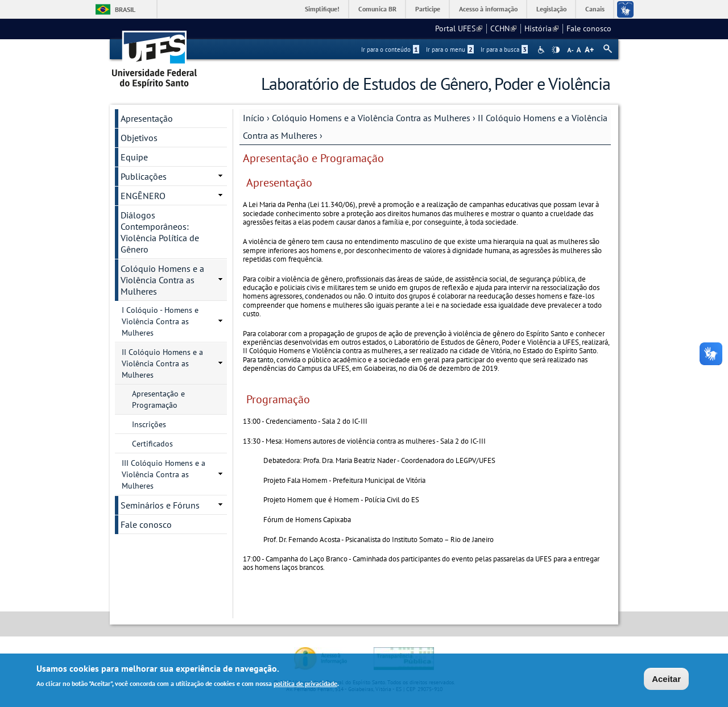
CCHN (503, 28)
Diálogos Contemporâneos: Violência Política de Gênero (160, 232)
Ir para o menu (450, 49)
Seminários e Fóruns (160, 505)
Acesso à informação (488, 9)
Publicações (144, 176)
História (541, 28)
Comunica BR (377, 9)
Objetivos (139, 138)
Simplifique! (322, 9)
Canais (595, 9)
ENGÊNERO (143, 196)
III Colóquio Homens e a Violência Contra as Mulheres (164, 474)
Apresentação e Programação (158, 399)
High (556, 50)
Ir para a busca (504, 49)
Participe (428, 9)
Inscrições (149, 424)
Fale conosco (589, 28)
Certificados (152, 444)
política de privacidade (305, 685)
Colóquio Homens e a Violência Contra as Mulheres (371, 118)
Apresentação (147, 118)
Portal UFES (459, 28)
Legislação (551, 9)
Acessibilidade (542, 50)
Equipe (134, 157)
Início (254, 118)
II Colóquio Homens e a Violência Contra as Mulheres (162, 363)
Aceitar (666, 680)
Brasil (125, 9)
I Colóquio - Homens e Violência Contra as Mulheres (160, 321)
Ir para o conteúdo (390, 49)
